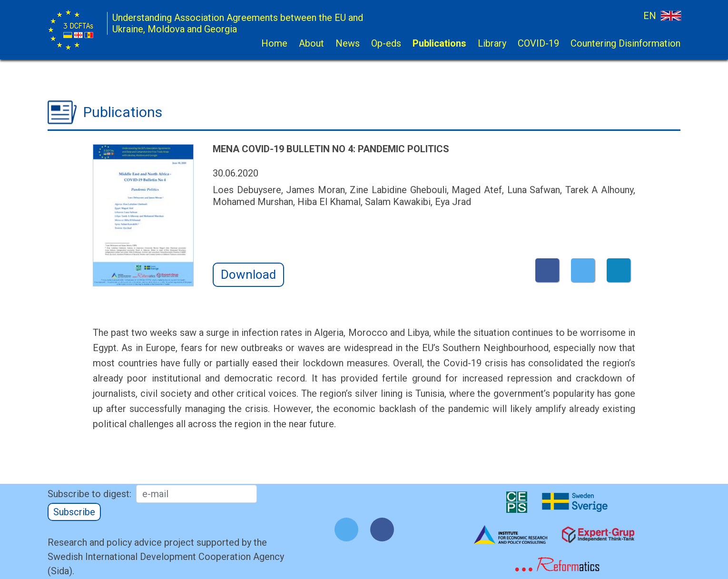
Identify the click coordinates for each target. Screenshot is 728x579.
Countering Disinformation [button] (625, 43)
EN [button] (662, 15)
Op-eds (386, 43)
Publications (439, 43)
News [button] (348, 43)
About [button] (311, 43)
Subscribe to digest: (89, 494)
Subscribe (74, 512)
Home (274, 43)
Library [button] (492, 43)
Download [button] (248, 275)
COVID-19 (538, 43)
